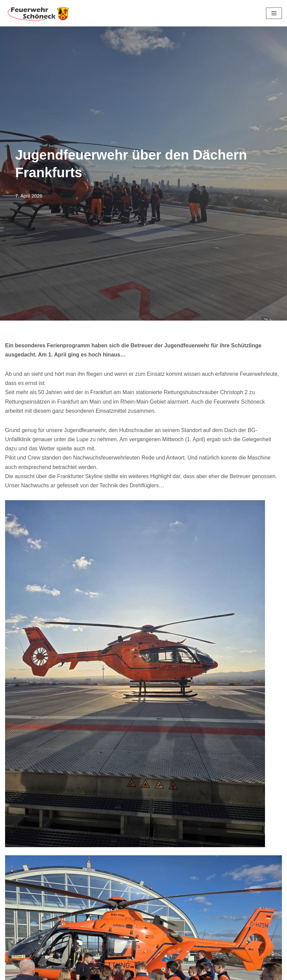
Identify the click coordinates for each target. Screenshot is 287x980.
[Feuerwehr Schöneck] (39, 13)
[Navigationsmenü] (274, 13)
